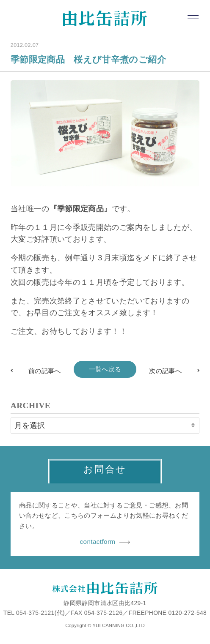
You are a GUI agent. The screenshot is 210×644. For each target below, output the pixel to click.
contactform (105, 542)
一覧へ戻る (105, 369)
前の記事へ (45, 371)
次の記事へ (165, 371)
